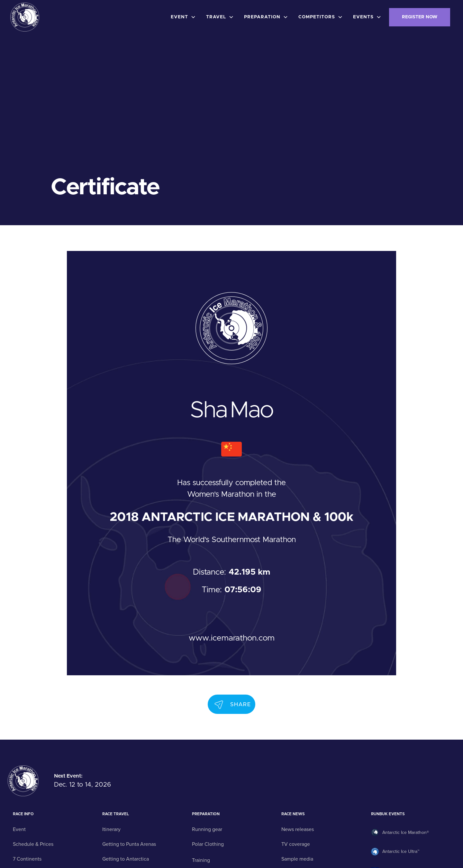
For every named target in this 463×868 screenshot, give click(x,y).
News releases (298, 829)
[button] (185, 17)
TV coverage (296, 844)
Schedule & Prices (33, 844)
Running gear (207, 829)
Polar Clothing (208, 844)
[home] (25, 17)
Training (201, 860)
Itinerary (111, 829)
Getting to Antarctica (126, 859)
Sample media (297, 859)
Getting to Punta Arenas (129, 844)
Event (19, 829)
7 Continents (27, 859)
